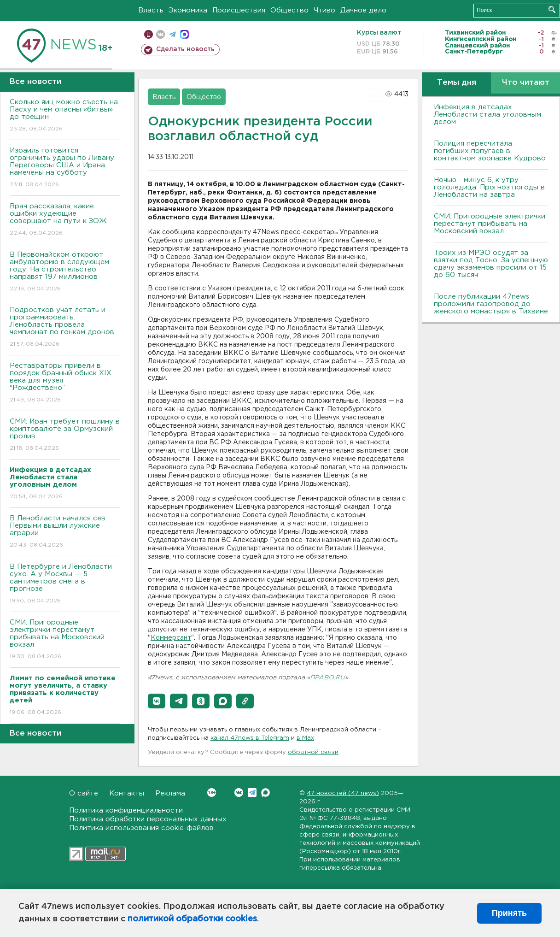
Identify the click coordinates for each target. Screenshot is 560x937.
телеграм (172, 34)
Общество (289, 10)
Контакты (127, 793)
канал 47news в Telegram (250, 738)
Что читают (526, 83)
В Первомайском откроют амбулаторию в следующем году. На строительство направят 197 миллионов (65, 272)
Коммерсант (171, 638)
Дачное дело (363, 10)
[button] (157, 701)
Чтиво (324, 10)
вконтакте (160, 34)
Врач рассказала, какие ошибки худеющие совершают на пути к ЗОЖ (65, 220)
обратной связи (313, 752)
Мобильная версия (149, 34)
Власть (151, 10)
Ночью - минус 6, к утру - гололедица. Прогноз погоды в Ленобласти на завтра (489, 187)
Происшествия (239, 10)
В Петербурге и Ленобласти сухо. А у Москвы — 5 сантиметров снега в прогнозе (65, 584)
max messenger (184, 34)
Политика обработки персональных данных (148, 819)
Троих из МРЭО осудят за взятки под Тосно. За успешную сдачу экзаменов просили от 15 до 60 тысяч (491, 264)
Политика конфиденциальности (126, 810)
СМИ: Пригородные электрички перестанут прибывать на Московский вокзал (65, 640)
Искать (552, 9)
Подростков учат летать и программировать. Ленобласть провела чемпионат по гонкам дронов (65, 327)
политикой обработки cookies (192, 919)
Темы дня (457, 83)
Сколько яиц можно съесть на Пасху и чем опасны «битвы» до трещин (65, 116)
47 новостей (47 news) (343, 793)
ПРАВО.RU (328, 678)
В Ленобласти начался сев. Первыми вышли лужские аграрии (65, 532)
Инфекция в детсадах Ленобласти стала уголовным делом (487, 115)
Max (265, 793)
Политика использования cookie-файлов (141, 828)
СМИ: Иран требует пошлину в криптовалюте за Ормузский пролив (65, 435)
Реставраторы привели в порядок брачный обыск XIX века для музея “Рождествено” (65, 383)
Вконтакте (212, 793)
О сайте (84, 793)
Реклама (170, 793)
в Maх (305, 738)
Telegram (252, 793)
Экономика (188, 10)
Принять (509, 913)
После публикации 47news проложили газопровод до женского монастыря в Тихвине (491, 304)
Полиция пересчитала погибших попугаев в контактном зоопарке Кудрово (490, 151)
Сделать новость (185, 49)
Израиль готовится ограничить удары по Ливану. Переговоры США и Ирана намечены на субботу (65, 168)
